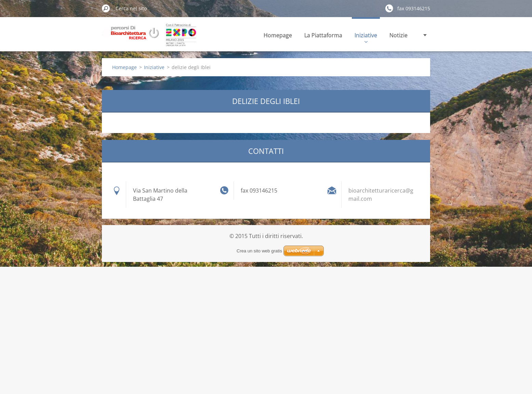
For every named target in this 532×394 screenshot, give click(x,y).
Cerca (106, 8)
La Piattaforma (323, 35)
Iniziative (366, 37)
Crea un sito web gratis (259, 251)
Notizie (398, 35)
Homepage (278, 35)
